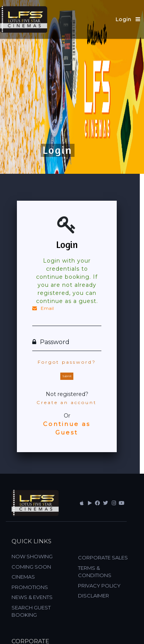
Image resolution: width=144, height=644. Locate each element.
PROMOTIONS (30, 587)
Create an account (67, 402)
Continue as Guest (67, 428)
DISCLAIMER (94, 596)
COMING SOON (31, 567)
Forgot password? (67, 362)
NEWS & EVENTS (32, 597)
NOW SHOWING (32, 556)
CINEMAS (23, 577)
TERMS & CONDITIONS (95, 572)
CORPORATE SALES (103, 557)
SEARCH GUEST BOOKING (31, 611)
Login (123, 19)
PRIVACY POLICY (99, 586)
